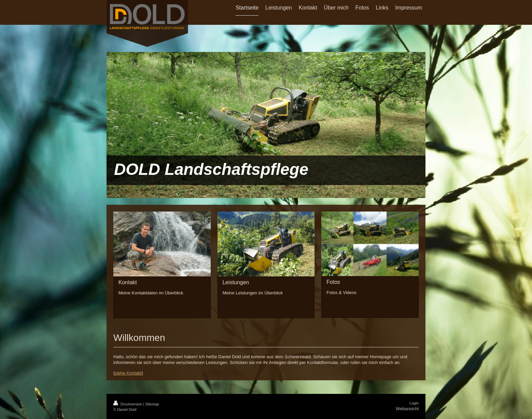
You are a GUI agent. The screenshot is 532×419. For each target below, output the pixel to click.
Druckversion (128, 404)
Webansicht (407, 409)
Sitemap (152, 404)
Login (414, 403)
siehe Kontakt (128, 373)
